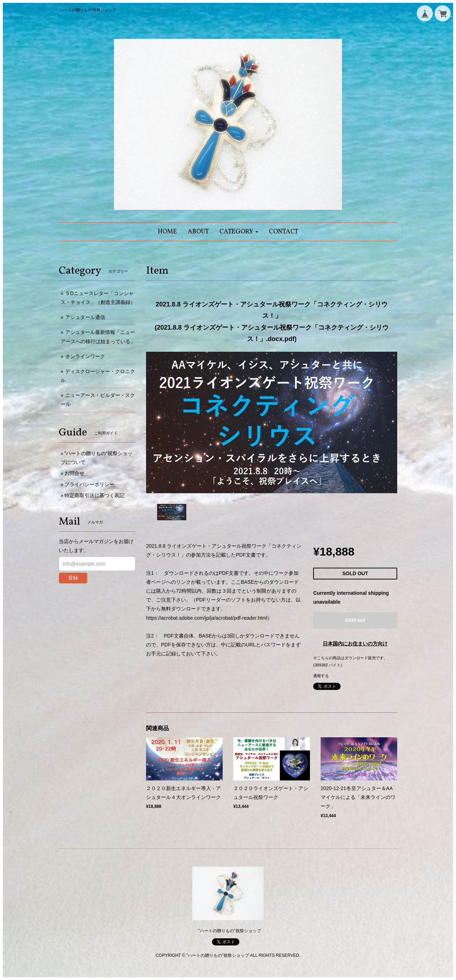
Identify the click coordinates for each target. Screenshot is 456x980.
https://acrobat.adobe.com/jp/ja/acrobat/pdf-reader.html (207, 618)
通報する (321, 676)
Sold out (355, 620)
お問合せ (74, 473)
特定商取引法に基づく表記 (94, 495)
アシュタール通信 (85, 317)
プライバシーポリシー (89, 484)
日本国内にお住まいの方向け (355, 644)
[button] (239, 232)
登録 (73, 578)
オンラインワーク (85, 356)
